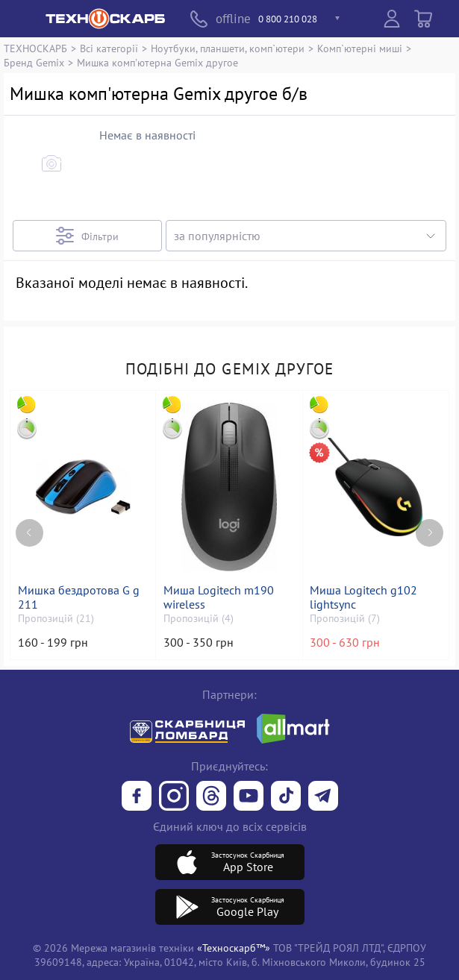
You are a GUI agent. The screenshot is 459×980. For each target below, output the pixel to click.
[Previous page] (29, 525)
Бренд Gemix (34, 62)
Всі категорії (109, 48)
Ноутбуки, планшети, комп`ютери (228, 48)
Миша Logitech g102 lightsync (365, 597)
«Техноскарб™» (234, 948)
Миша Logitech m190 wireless (220, 597)
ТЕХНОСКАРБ (35, 48)
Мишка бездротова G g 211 (79, 597)
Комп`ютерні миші (360, 48)
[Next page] (430, 525)
